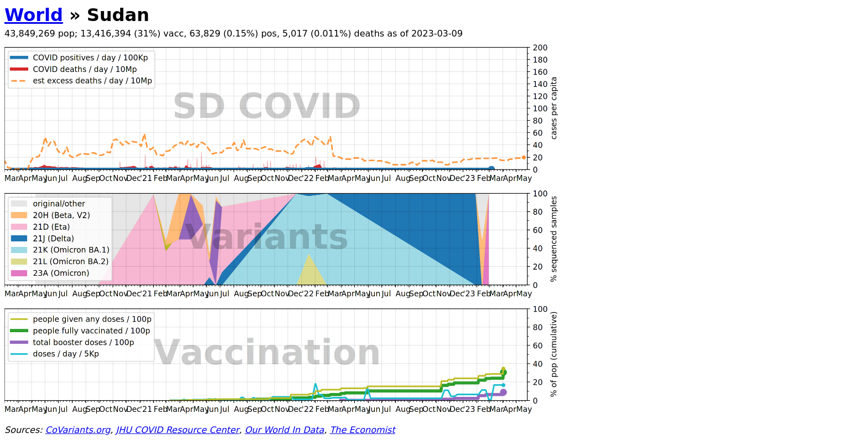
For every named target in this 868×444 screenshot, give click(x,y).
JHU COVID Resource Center (177, 430)
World (34, 15)
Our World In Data (284, 430)
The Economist (363, 430)
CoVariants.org (78, 430)
